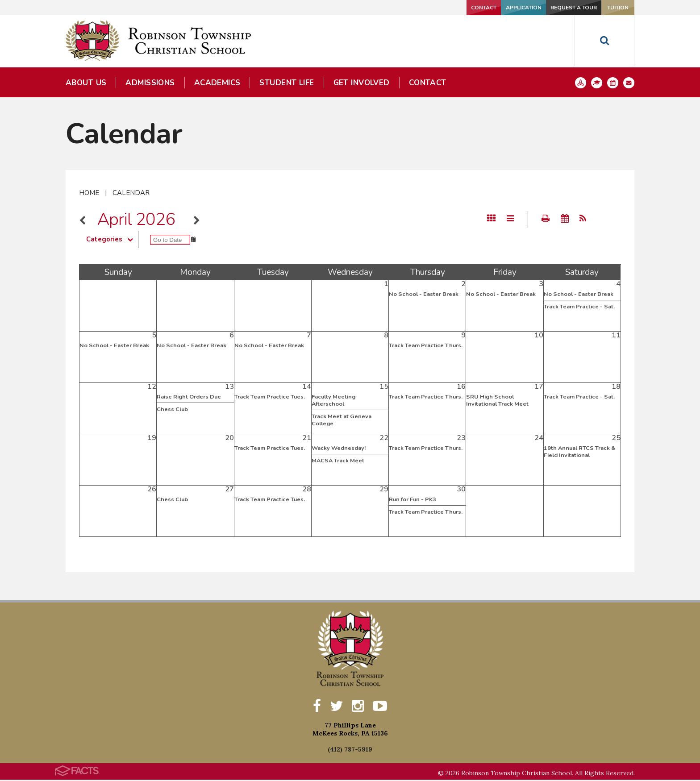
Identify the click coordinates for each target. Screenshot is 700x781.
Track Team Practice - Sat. (579, 307)
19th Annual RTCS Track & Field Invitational (580, 452)
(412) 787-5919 (350, 751)
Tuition (605, 7)
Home (89, 193)
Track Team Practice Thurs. (426, 345)
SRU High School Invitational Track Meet (497, 400)
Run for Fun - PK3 (412, 499)
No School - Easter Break (424, 294)
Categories (112, 239)
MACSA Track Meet (338, 461)
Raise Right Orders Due (189, 397)
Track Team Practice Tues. (270, 397)
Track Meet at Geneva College (342, 420)
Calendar (131, 193)
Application (477, 7)
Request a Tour (541, 7)
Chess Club (172, 409)
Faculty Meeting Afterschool (333, 400)
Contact (417, 7)
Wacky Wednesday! (339, 448)
